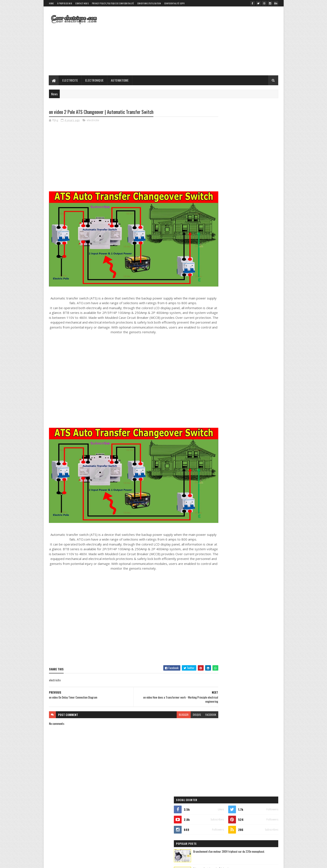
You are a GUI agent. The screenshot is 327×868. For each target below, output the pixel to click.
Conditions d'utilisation (149, 3)
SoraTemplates (69, 862)
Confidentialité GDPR (174, 3)
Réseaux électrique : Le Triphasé (246, 180)
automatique (218, 290)
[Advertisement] (200, 41)
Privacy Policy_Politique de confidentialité (113, 3)
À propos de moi (65, 3)
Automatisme (120, 80)
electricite (93, 121)
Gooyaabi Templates (105, 862)
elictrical (218, 272)
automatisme (245, 290)
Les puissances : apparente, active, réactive (253, 232)
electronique (242, 298)
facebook (194, 696)
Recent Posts (226, 251)
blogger (167, 696)
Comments (261, 251)
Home (51, 3)
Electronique (94, 80)
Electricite (70, 80)
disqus (180, 696)
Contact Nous (82, 3)
